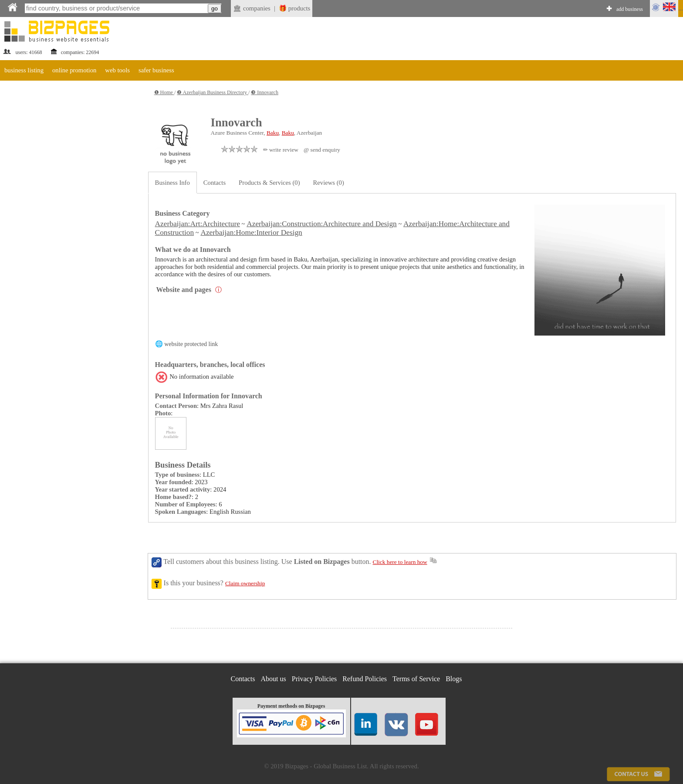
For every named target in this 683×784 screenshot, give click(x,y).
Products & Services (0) (269, 183)
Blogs (454, 679)
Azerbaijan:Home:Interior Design (251, 232)
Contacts (215, 183)
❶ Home (164, 92)
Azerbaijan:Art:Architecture (198, 224)
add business (630, 9)
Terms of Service (416, 679)
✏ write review (281, 150)
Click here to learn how (400, 562)
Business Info (172, 183)
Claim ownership (245, 583)
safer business (156, 70)
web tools (117, 70)
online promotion (74, 70)
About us (274, 679)
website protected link (191, 344)
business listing (24, 70)
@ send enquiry (322, 150)
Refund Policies (365, 679)
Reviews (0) (329, 183)
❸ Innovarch (265, 92)
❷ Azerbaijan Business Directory (213, 92)
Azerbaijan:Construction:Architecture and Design (322, 224)
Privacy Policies (314, 679)
